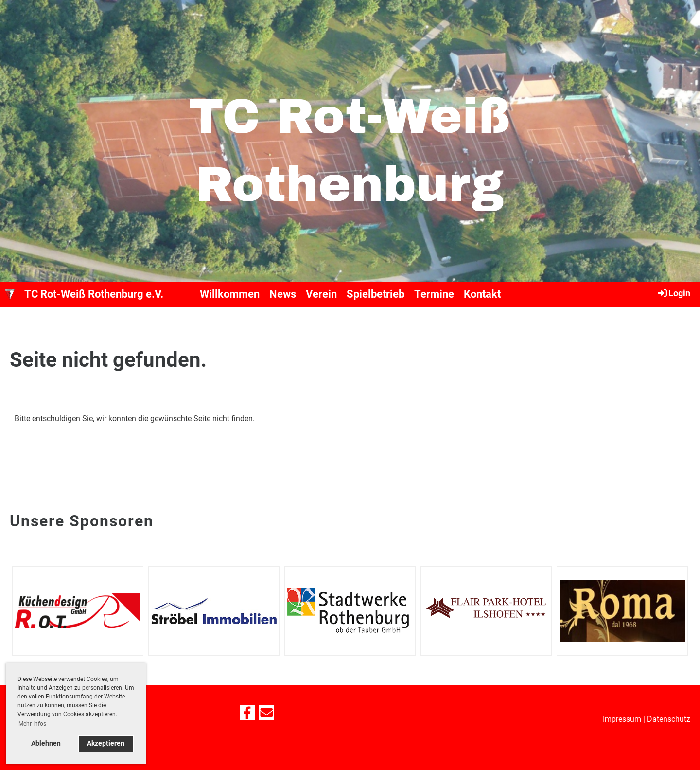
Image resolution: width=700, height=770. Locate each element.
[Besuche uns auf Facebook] (247, 715)
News (283, 294)
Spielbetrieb (376, 294)
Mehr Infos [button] (32, 724)
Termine (434, 294)
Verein (321, 294)
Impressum (622, 719)
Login (674, 293)
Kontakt (482, 294)
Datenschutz (669, 719)
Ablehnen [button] (46, 743)
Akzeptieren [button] (106, 743)
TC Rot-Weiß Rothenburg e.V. (94, 294)
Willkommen (230, 294)
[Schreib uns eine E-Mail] (266, 715)
